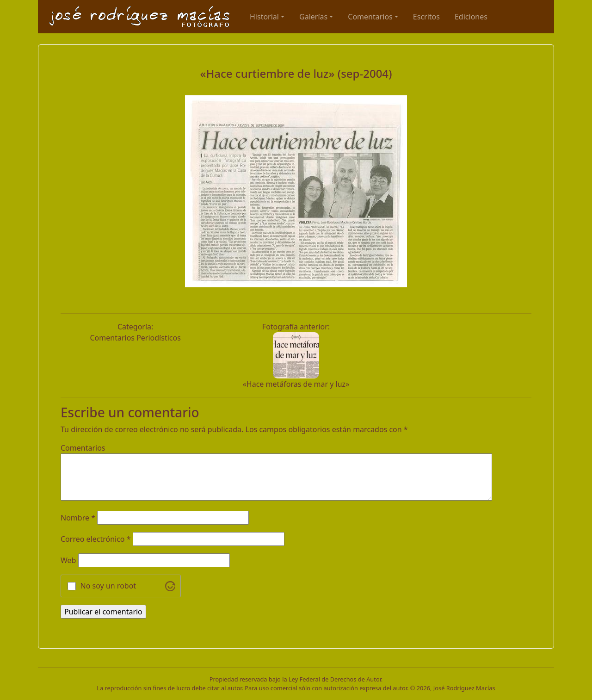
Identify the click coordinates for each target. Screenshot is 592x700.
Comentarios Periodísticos (135, 338)
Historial (264, 17)
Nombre (78, 518)
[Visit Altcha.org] (170, 586)
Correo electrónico (96, 539)
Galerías (313, 17)
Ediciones (471, 17)
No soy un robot (108, 586)
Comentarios (370, 17)
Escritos (426, 17)
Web (68, 560)
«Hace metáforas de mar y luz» (296, 384)
